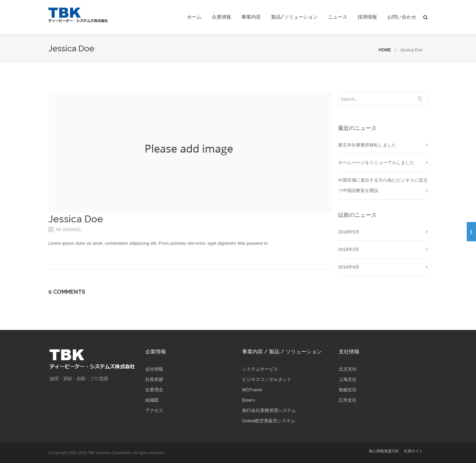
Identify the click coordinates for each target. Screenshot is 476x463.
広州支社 (348, 400)
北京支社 (348, 369)
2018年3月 (349, 249)
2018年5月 (349, 232)
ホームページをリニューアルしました (376, 163)
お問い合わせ (402, 17)
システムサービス (260, 369)
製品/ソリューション (294, 17)
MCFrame (252, 390)
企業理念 (154, 390)
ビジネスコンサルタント (267, 379)
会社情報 (154, 369)
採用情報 (367, 17)
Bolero (249, 400)
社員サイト (413, 451)
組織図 (152, 400)
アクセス (154, 410)
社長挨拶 (154, 379)
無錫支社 (348, 390)
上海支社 (348, 379)
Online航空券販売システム (269, 421)
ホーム (194, 17)
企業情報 (221, 17)
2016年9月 (349, 267)
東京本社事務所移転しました (367, 145)
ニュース (338, 17)
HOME (385, 50)
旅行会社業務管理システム (269, 410)
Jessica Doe (411, 50)
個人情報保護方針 (384, 451)
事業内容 (251, 17)
